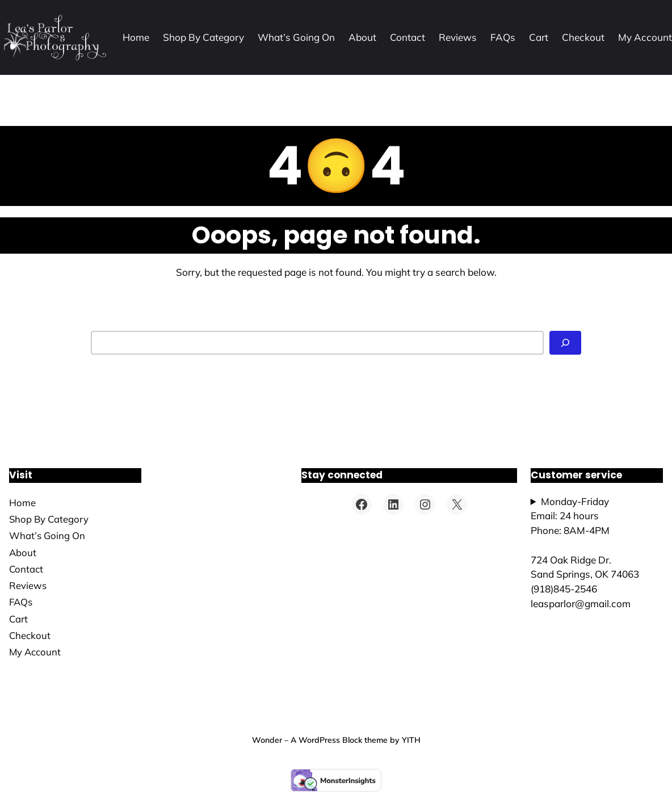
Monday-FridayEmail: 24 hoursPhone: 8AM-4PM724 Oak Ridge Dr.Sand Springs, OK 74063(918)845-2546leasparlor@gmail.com (585, 552)
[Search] (565, 343)
